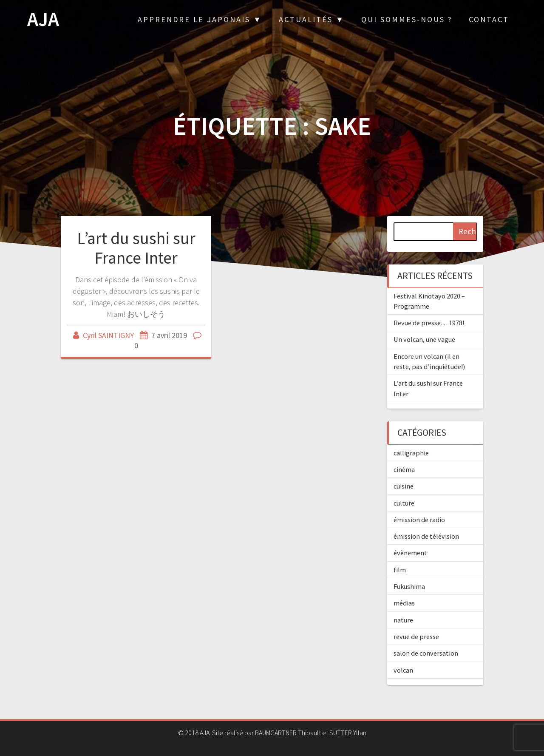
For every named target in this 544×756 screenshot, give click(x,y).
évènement (410, 553)
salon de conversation (426, 653)
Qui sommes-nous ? (407, 19)
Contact (489, 19)
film (400, 570)
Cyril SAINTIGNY (108, 335)
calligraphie (411, 453)
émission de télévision (426, 536)
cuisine (404, 486)
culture (404, 503)
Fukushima (409, 586)
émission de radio (419, 520)
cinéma (404, 469)
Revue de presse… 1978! (429, 323)
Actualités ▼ (312, 19)
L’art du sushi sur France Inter (136, 248)
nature (403, 620)
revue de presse (416, 637)
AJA (43, 19)
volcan (403, 670)
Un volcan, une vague (424, 339)
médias (404, 603)
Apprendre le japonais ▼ (200, 19)
